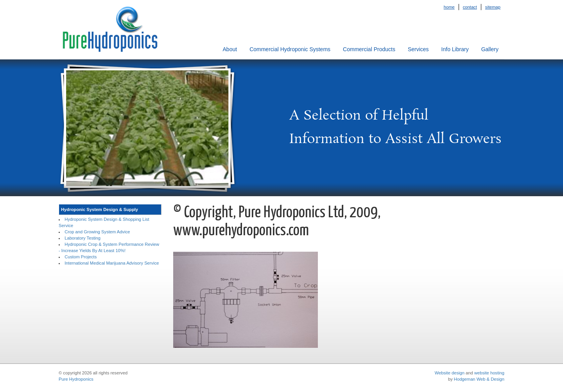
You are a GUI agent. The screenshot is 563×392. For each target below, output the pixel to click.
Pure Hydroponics (76, 379)
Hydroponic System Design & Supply (100, 209)
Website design (450, 373)
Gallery (490, 49)
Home (449, 7)
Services (418, 49)
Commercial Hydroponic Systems (290, 49)
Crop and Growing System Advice (97, 232)
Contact (470, 7)
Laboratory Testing (82, 238)
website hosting (489, 373)
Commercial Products (369, 49)
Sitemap (493, 7)
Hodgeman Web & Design (479, 379)
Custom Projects (81, 257)
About (230, 49)
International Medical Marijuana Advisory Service (112, 263)
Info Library (455, 49)
